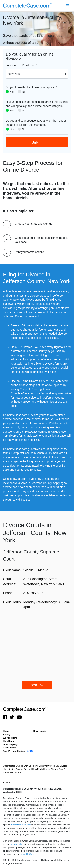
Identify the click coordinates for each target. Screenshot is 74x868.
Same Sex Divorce (12, 772)
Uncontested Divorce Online (17, 769)
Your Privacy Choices (14, 751)
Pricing (7, 734)
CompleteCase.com (25, 709)
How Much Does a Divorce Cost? (49, 769)
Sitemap (7, 783)
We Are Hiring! (11, 738)
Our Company (10, 744)
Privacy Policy (17, 844)
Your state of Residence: (21, 65)
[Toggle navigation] (67, 6)
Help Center (9, 741)
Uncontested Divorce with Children (20, 766)
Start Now (37, 685)
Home (6, 731)
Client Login (40, 731)
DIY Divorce (62, 766)
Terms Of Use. (27, 854)
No (24, 92)
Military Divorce (47, 766)
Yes (12, 92)
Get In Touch (10, 748)
